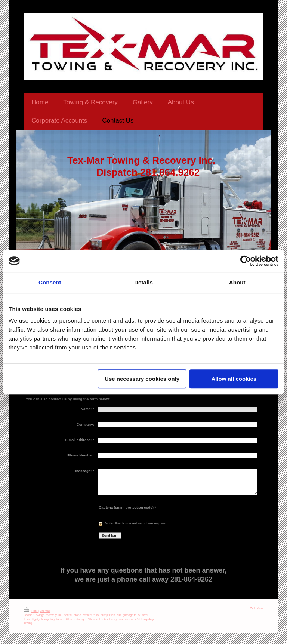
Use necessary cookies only (142, 379)
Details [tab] (143, 282)
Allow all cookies (234, 379)
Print (31, 611)
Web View (257, 608)
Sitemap (45, 611)
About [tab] (237, 282)
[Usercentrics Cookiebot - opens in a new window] (246, 261)
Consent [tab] (50, 282)
